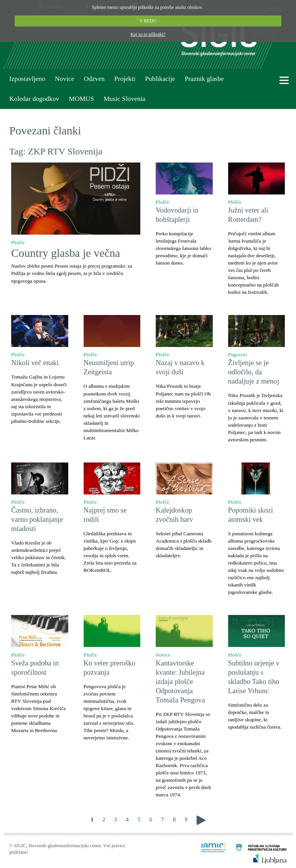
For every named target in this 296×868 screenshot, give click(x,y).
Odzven (94, 79)
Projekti (125, 79)
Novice (64, 79)
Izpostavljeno (27, 79)
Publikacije (160, 79)
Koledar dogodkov (34, 99)
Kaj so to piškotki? (148, 34)
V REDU (148, 21)
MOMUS (81, 99)
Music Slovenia (124, 99)
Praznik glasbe (204, 79)
